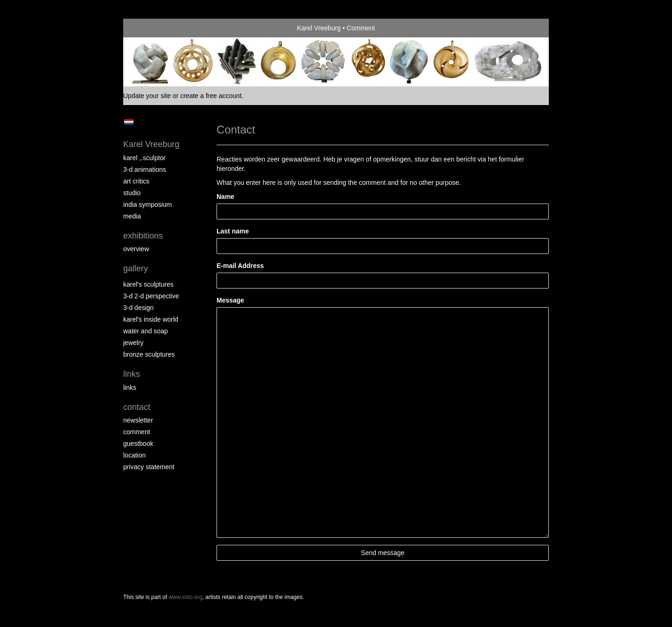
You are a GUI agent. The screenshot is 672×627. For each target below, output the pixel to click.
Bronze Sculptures (149, 354)
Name (225, 197)
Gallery (136, 268)
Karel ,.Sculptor (144, 158)
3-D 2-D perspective (151, 296)
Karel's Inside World (151, 319)
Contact (137, 407)
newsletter (138, 420)
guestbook (138, 444)
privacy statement (149, 467)
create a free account (211, 96)
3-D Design (138, 308)
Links (132, 374)
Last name (233, 231)
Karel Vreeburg (319, 28)
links (130, 387)
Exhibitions (143, 236)
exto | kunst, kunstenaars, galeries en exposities (150, 28)
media (132, 216)
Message (230, 300)
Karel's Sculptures (148, 284)
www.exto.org (185, 597)
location (134, 455)
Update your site (147, 96)
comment (137, 432)
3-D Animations (145, 169)
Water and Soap (146, 331)
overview (136, 249)
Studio (132, 193)
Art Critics (136, 181)
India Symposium (147, 204)
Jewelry (133, 343)
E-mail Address (240, 266)
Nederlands (129, 122)
